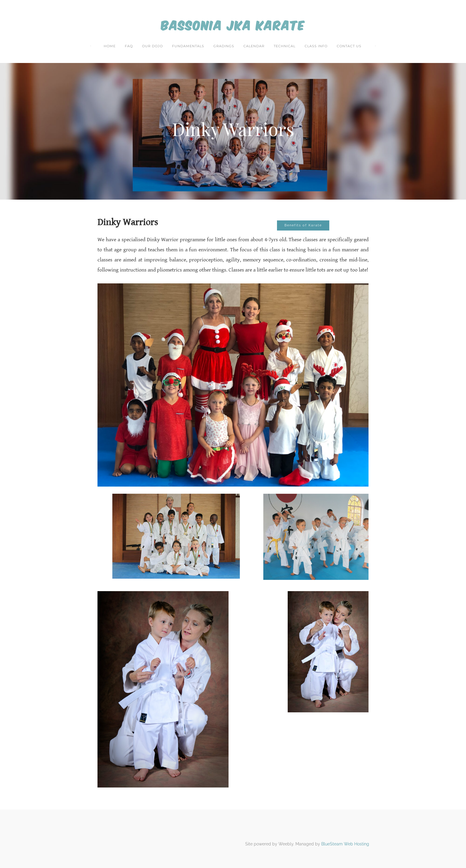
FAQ (129, 46)
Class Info (316, 46)
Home (110, 46)
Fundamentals (188, 46)
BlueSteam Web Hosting (345, 844)
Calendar (254, 46)
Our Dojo (152, 46)
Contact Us (349, 46)
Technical (285, 46)
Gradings (224, 46)
